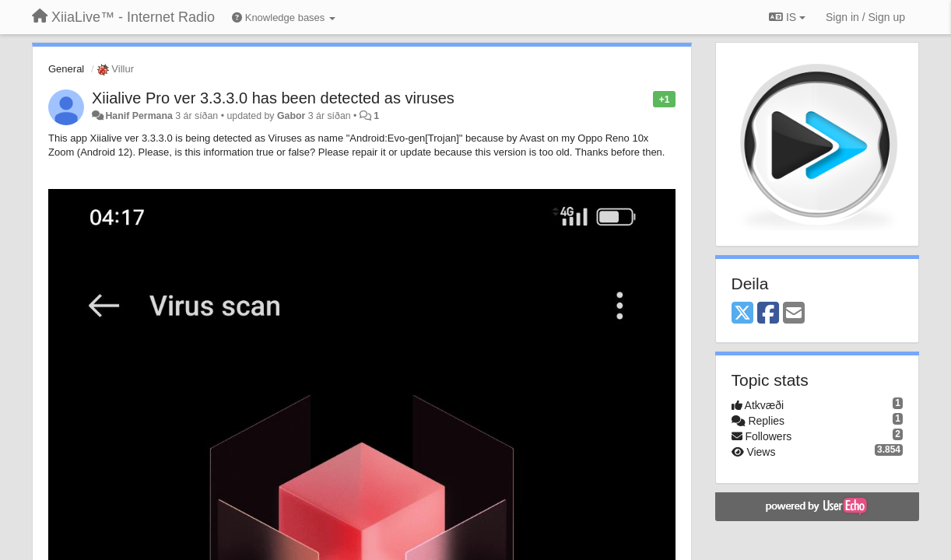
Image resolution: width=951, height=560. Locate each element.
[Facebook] (768, 314)
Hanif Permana (139, 116)
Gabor (291, 116)
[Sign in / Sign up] (865, 17)
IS (787, 17)
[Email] (794, 314)
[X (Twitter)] (742, 314)
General (66, 69)
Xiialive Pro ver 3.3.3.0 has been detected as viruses (273, 98)
